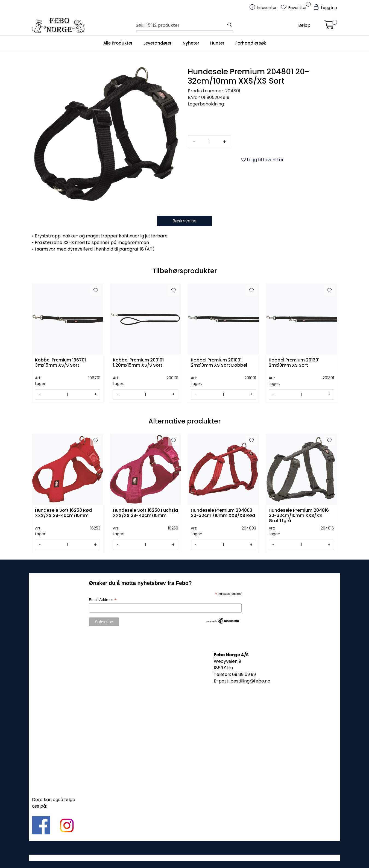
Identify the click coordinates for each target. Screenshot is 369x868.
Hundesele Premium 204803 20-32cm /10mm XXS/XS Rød (223, 513)
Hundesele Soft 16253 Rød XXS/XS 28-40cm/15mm (63, 513)
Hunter (217, 43)
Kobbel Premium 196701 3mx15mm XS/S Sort (60, 363)
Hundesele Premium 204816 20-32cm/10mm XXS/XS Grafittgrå (299, 515)
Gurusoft (185, 858)
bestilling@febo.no (250, 681)
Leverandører (158, 43)
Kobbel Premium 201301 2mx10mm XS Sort (294, 363)
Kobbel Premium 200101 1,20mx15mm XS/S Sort (138, 363)
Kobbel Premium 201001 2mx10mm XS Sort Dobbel (219, 363)
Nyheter (191, 43)
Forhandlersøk (251, 43)
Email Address (103, 600)
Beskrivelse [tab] (184, 221)
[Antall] (209, 142)
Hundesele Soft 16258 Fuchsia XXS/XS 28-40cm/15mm (145, 513)
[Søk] (181, 25)
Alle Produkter (118, 43)
